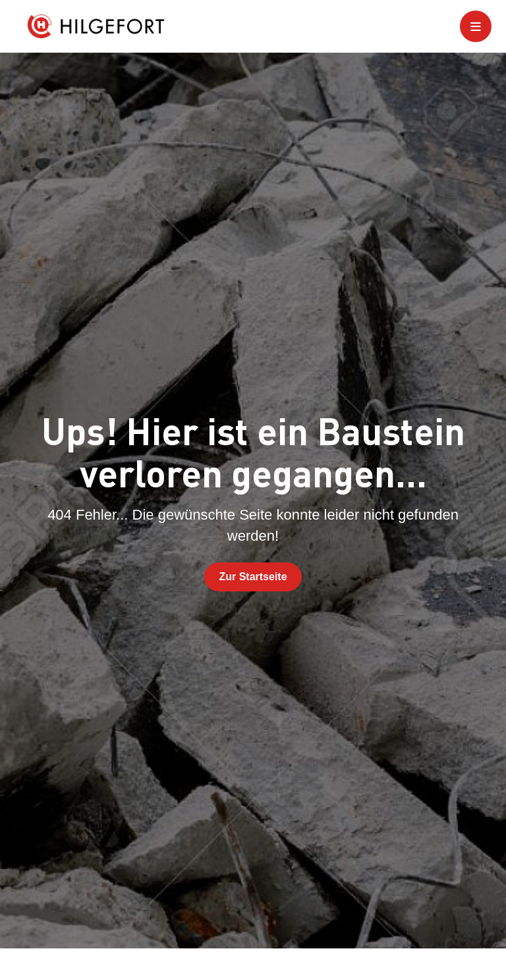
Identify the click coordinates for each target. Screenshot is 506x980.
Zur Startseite (253, 577)
